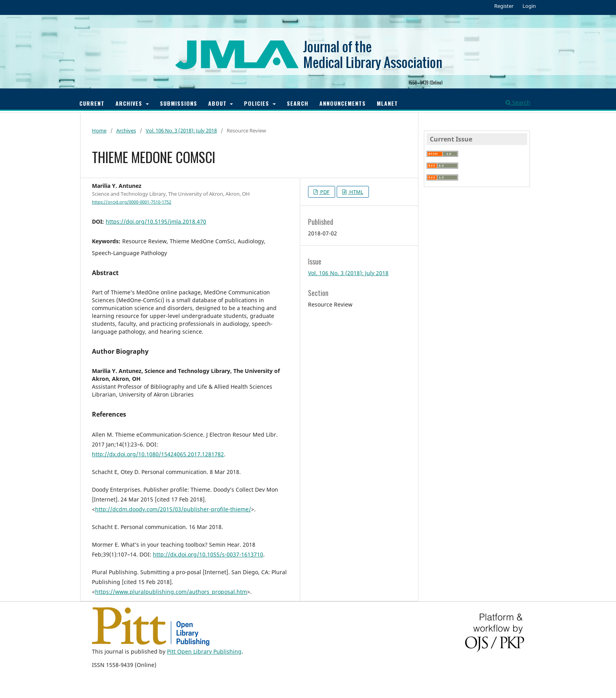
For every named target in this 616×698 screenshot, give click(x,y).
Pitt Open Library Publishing (204, 651)
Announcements (343, 103)
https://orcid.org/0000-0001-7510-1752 (132, 202)
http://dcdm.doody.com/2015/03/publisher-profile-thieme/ (173, 509)
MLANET (387, 103)
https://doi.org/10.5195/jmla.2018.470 (156, 221)
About (218, 103)
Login (529, 6)
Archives (130, 103)
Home (99, 130)
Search (298, 103)
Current (92, 103)
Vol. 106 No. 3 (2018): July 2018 (181, 130)
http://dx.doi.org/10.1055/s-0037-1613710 (208, 554)
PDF (324, 192)
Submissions (179, 103)
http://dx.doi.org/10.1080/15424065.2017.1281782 (158, 454)
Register (504, 6)
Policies (258, 103)
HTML (356, 192)
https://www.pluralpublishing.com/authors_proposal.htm (171, 592)
